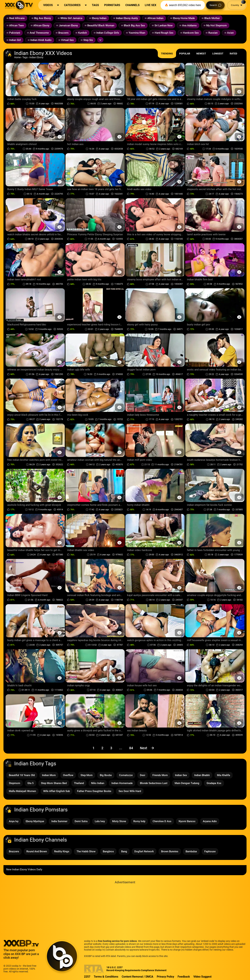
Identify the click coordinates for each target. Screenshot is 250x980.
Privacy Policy (165, 977)
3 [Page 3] (111, 748)
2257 (87, 977)
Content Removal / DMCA (137, 977)
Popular (185, 54)
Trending (167, 54)
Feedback (184, 977)
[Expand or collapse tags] (100, 40)
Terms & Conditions (106, 977)
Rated (233, 54)
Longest (218, 54)
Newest (201, 54)
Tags (25, 57)
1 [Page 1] (93, 748)
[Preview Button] (59, 92)
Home (17, 57)
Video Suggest (202, 977)
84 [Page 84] (131, 748)
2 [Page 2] (102, 748)
